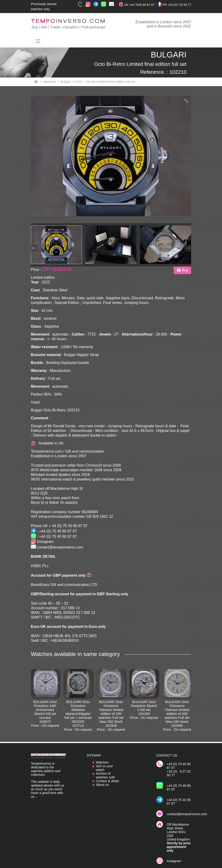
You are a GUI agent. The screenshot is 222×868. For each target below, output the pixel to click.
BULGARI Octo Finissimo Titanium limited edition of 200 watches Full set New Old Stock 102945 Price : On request (111, 716)
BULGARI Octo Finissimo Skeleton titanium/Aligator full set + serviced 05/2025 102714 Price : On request (78, 716)
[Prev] (34, 248)
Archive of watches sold (105, 775)
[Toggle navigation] (38, 41)
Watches (102, 762)
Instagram (42, 542)
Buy (182, 270)
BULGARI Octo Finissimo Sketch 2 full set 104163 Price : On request (144, 710)
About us (102, 785)
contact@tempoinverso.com (57, 547)
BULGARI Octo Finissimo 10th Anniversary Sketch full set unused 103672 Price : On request (45, 714)
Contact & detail (107, 781)
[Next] (188, 248)
